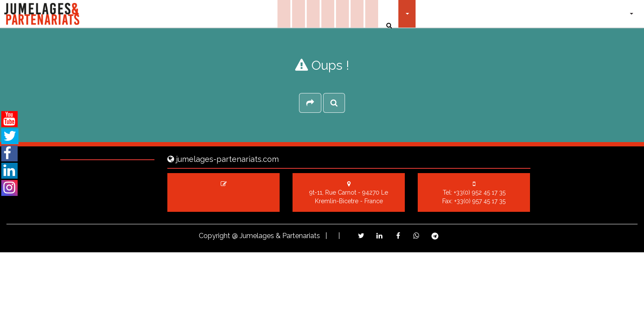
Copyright (214, 236)
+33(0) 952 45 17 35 (480, 192)
